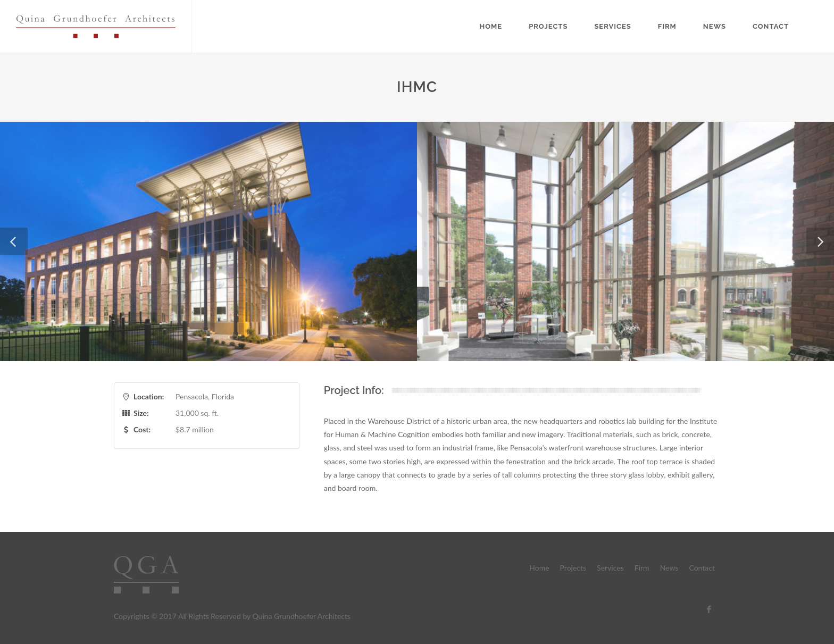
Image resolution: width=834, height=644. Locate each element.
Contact (771, 26)
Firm (667, 26)
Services (612, 26)
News (715, 26)
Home (491, 26)
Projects (548, 26)
